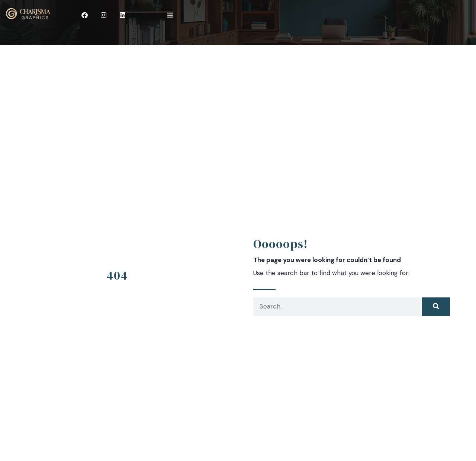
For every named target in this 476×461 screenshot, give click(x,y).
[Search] (436, 307)
